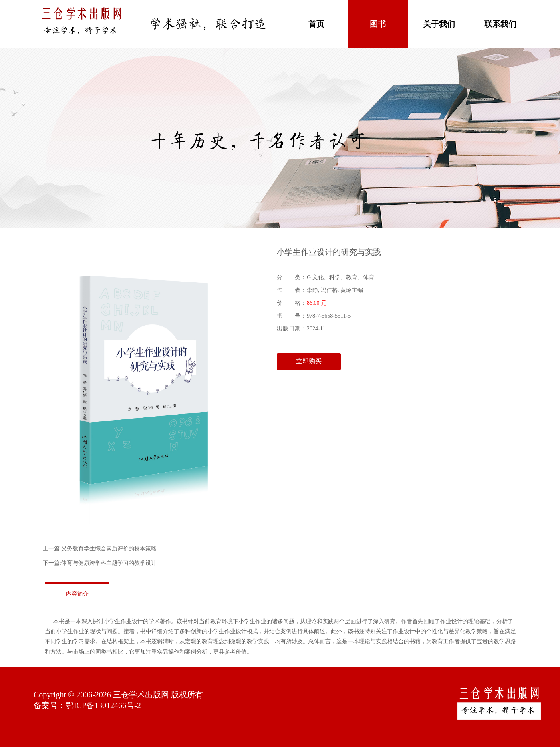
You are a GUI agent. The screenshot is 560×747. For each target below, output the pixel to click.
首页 (316, 24)
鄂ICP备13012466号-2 (103, 705)
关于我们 (439, 24)
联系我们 (500, 24)
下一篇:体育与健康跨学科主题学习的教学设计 (100, 563)
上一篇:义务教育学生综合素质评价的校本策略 (100, 549)
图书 (378, 24)
